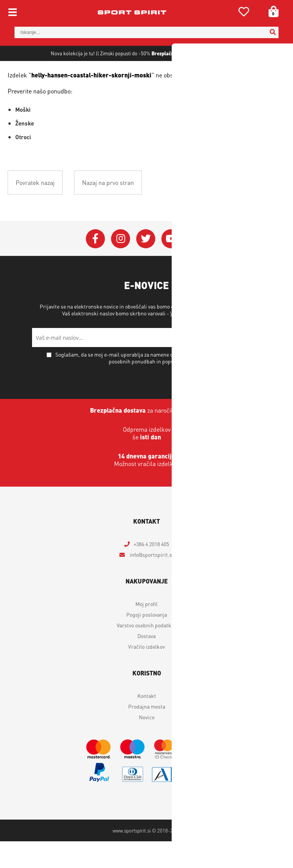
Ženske (25, 150)
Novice (147, 744)
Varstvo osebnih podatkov (200, 340)
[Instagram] (121, 265)
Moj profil (146, 630)
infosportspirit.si (151, 581)
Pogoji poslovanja (147, 641)
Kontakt (147, 722)
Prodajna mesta (147, 733)
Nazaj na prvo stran (108, 209)
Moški (23, 136)
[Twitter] (146, 265)
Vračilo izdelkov (146, 673)
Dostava (146, 662)
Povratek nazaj (35, 209)
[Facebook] (95, 265)
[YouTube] (171, 265)
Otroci (23, 164)
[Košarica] (271, 11)
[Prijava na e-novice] (251, 364)
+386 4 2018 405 (151, 571)
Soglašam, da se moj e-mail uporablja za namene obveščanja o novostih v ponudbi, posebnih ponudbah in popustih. (151, 384)
